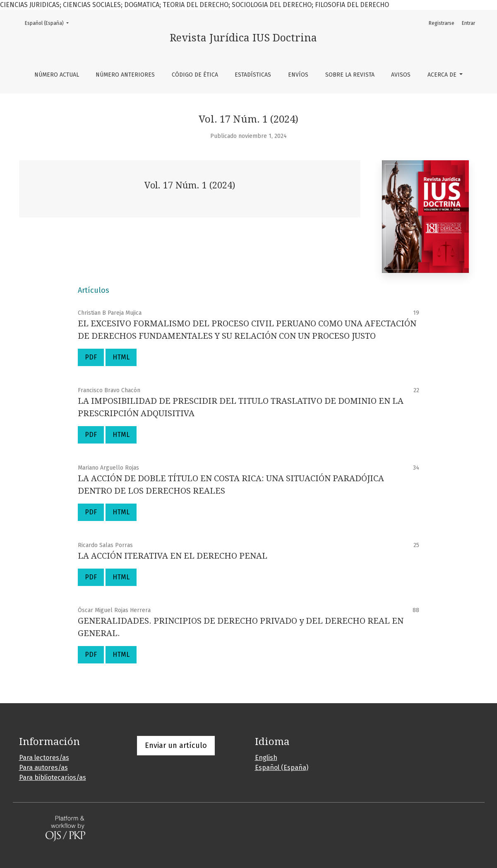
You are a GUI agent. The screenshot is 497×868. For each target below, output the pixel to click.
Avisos (401, 75)
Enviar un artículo (176, 745)
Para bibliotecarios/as (53, 778)
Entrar (468, 23)
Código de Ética (195, 75)
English (266, 758)
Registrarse (442, 23)
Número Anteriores (125, 75)
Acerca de (443, 75)
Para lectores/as (44, 758)
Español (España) (49, 23)
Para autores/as (43, 768)
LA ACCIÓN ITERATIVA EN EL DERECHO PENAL (173, 556)
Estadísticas (253, 75)
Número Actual (57, 75)
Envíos (298, 75)
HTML (121, 357)
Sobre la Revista (350, 75)
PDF (91, 357)
